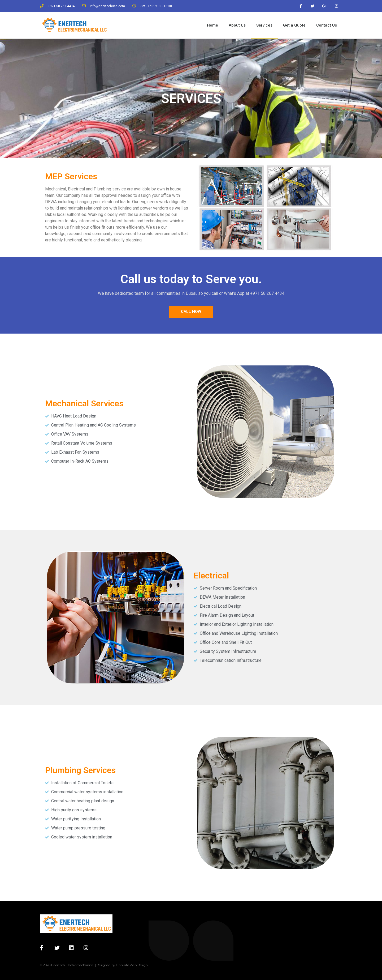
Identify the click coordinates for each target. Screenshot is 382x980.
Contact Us (327, 25)
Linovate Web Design (132, 965)
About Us (237, 25)
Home (212, 25)
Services (264, 25)
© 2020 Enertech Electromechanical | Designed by (78, 965)
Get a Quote (294, 25)
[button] (191, 312)
